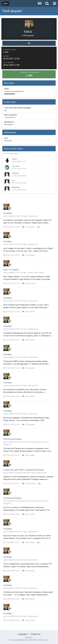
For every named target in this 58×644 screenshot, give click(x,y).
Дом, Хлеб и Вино (36, 272)
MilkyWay (16, 187)
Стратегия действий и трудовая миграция (24, 470)
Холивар (7, 213)
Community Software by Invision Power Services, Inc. (29, 640)
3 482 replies (28, 455)
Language (23, 634)
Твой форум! (12, 11)
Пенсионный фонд (12, 439)
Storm (14, 159)
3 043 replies (28, 227)
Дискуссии (34, 216)
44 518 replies (29, 283)
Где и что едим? (11, 270)
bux (13, 180)
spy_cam (16, 166)
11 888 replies (29, 483)
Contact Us (35, 634)
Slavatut (15, 173)
